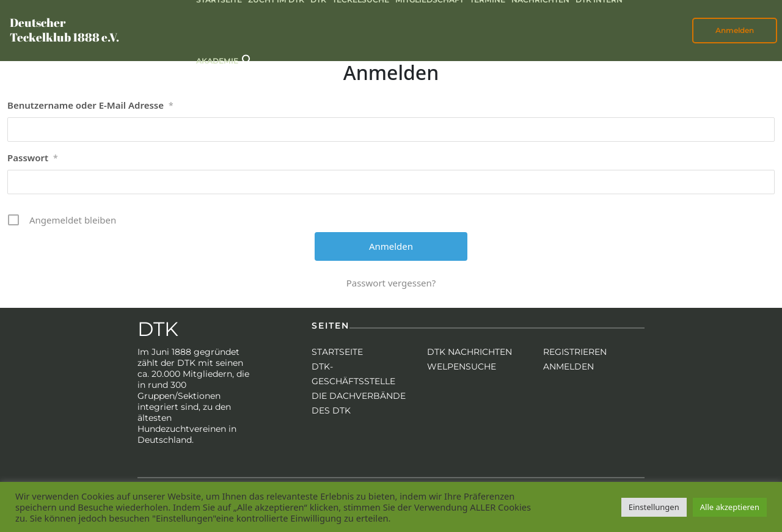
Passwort (33, 158)
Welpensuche (462, 366)
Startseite (337, 352)
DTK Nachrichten (470, 352)
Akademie (217, 61)
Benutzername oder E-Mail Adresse (90, 106)
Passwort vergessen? (391, 283)
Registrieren (575, 352)
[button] (247, 59)
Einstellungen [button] (654, 507)
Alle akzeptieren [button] (730, 507)
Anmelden (735, 30)
